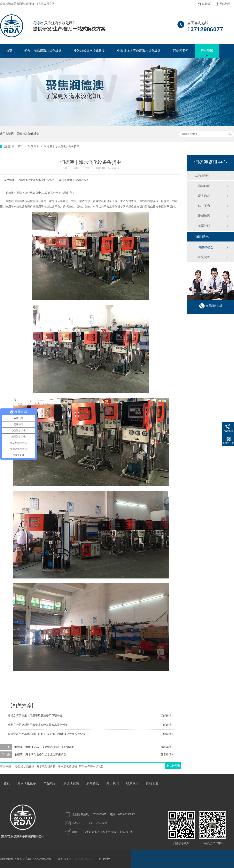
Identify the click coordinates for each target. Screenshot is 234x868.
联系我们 (132, 783)
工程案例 (202, 176)
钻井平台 (204, 206)
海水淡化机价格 (46, 766)
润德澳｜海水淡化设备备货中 (62, 146)
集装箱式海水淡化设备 (90, 51)
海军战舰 (204, 226)
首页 (9, 51)
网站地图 (225, 4)
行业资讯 (207, 51)
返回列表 (173, 766)
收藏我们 (207, 4)
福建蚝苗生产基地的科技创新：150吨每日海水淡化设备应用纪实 (47, 734)
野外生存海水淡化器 (91, 766)
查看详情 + (167, 747)
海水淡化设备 (27, 783)
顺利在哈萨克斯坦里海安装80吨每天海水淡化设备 (38, 725)
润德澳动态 (206, 247)
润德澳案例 (181, 51)
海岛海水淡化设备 (28, 134)
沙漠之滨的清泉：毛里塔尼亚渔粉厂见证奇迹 (35, 716)
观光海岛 (204, 196)
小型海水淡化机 (25, 766)
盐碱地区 (204, 216)
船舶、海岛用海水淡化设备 (43, 51)
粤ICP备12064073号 (81, 859)
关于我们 (113, 783)
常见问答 (204, 257)
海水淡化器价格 (67, 766)
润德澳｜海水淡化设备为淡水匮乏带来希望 (40, 754)
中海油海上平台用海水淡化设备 (139, 51)
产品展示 (50, 783)
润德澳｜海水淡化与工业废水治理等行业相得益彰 (44, 747)
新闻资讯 (34, 146)
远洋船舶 (204, 186)
